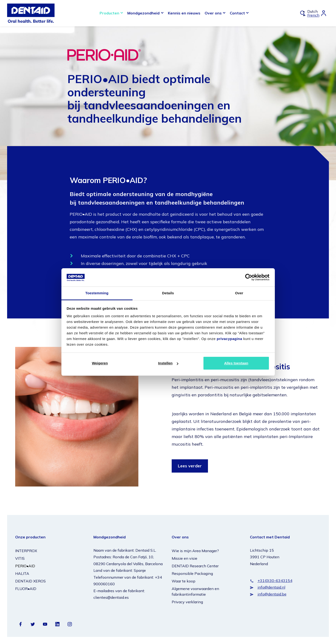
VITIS (20, 558)
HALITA (22, 573)
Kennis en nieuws (184, 13)
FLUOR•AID (26, 589)
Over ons (213, 13)
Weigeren (100, 363)
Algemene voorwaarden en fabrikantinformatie (195, 591)
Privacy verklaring (187, 602)
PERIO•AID (25, 566)
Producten (109, 13)
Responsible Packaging (192, 573)
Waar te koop (184, 581)
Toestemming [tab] (97, 293)
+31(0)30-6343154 (275, 581)
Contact (237, 13)
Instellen (168, 363)
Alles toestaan (236, 363)
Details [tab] (168, 293)
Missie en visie (184, 558)
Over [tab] (239, 293)
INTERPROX (26, 551)
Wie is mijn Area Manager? (195, 551)
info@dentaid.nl (271, 587)
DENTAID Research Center (195, 566)
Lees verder (190, 466)
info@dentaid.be (272, 594)
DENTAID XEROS (30, 581)
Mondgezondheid (143, 13)
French (313, 15)
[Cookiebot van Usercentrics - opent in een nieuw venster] (249, 277)
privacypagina (229, 339)
